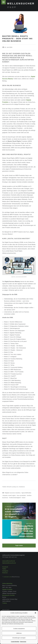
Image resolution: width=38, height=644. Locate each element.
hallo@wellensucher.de (9, 563)
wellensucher (21, 3)
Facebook (5, 567)
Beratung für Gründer (9, 595)
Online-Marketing (7, 583)
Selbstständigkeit (15, 498)
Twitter (4, 569)
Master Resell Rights (10, 495)
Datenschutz (23, 642)
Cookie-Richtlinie (15, 642)
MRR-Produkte (22, 495)
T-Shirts (5, 603)
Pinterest (5, 573)
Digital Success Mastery (13, 493)
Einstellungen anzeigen (19, 638)
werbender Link (7, 577)
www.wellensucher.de (9, 561)
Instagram (5, 571)
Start (24, 498)
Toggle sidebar (19, 545)
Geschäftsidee (27, 493)
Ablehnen (19, 633)
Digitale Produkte (7, 589)
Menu (4, 2)
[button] (35, 613)
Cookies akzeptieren (19, 629)
